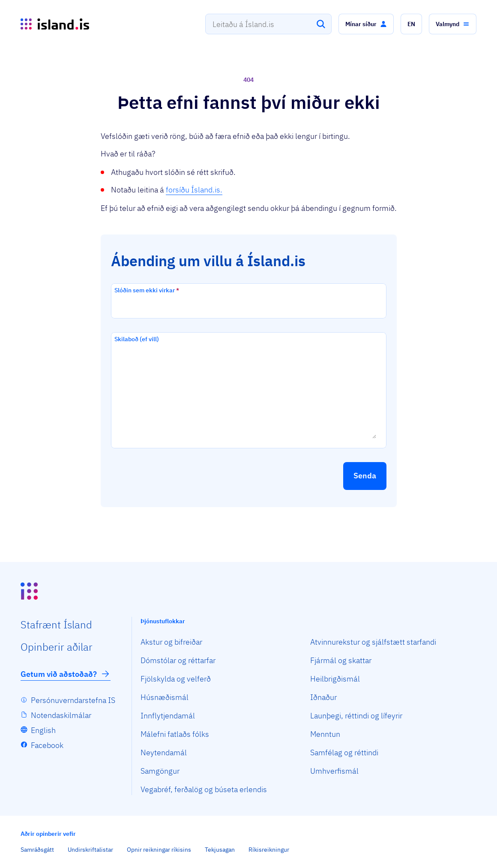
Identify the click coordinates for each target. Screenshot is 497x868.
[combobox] (268, 24)
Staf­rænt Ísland (56, 625)
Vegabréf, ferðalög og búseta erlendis (204, 789)
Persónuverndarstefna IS (73, 700)
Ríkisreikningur (269, 850)
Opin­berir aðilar (57, 647)
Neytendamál (164, 752)
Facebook (47, 745)
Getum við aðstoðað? (66, 674)
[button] (366, 24)
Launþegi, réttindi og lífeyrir (356, 716)
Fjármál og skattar (341, 660)
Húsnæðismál (165, 697)
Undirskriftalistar (90, 850)
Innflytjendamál (168, 716)
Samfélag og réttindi (344, 752)
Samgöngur (160, 771)
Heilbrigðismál (335, 679)
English (43, 730)
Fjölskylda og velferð (176, 679)
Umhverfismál (334, 771)
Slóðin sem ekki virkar (147, 290)
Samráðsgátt (37, 850)
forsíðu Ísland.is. (194, 190)
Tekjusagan (220, 850)
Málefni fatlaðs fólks (175, 734)
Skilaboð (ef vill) (137, 339)
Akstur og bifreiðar (171, 642)
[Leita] (321, 24)
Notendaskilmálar (61, 715)
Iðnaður (323, 697)
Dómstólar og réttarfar (178, 660)
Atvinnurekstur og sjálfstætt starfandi (373, 642)
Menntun (325, 734)
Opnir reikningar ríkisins (159, 850)
